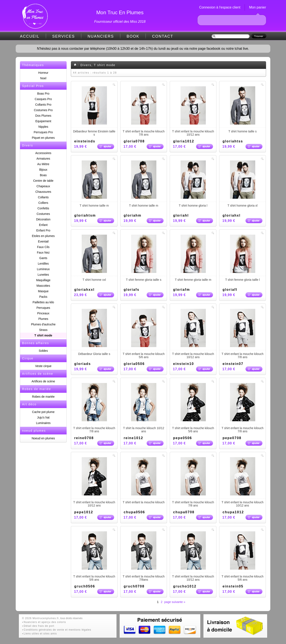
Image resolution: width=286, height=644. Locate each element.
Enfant (43, 225)
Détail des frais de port (39, 626)
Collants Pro (43, 105)
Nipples (43, 127)
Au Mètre (43, 164)
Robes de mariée (43, 397)
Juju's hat (43, 417)
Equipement (43, 121)
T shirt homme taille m (94, 184)
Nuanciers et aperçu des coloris (45, 622)
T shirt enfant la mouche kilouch (144, 481)
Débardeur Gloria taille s (94, 332)
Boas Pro (43, 94)
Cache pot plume (43, 412)
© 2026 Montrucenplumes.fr (40, 618)
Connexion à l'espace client (220, 7)
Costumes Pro (43, 110)
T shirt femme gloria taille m (193, 258)
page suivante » (175, 602)
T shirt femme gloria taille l (243, 258)
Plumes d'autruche (43, 324)
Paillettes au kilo (43, 302)
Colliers (43, 203)
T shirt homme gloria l (193, 184)
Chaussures (43, 192)
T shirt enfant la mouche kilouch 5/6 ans (144, 334)
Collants (43, 197)
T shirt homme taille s (243, 110)
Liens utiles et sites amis (40, 634)
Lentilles (43, 264)
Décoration (43, 219)
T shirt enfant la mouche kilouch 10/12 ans (193, 111)
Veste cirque (43, 366)
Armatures (43, 159)
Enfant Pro (43, 230)
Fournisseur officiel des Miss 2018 (120, 22)
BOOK (133, 36)
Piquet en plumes (43, 138)
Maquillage (43, 280)
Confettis (43, 208)
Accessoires (43, 153)
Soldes (43, 351)
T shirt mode (43, 335)
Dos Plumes (43, 116)
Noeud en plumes (43, 438)
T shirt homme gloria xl (243, 184)
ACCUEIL (30, 36)
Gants (43, 258)
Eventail (43, 241)
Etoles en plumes (43, 236)
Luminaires (43, 423)
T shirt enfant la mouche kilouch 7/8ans (144, 556)
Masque (43, 291)
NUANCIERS (101, 36)
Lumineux (43, 269)
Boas (43, 175)
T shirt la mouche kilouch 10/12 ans (144, 408)
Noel (43, 78)
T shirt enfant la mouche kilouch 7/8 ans (144, 111)
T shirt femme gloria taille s (144, 258)
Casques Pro (43, 99)
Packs (43, 297)
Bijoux (43, 170)
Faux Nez (43, 252)
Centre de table (43, 181)
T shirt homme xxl (94, 258)
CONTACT (163, 36)
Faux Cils (43, 247)
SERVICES (64, 36)
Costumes (43, 214)
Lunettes (43, 275)
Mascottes (43, 286)
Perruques (43, 308)
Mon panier (258, 7)
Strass (43, 330)
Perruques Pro (43, 132)
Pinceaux (43, 313)
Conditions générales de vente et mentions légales (57, 630)
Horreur (43, 73)
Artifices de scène (43, 381)
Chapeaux (43, 186)
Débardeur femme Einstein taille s (94, 111)
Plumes (43, 319)
